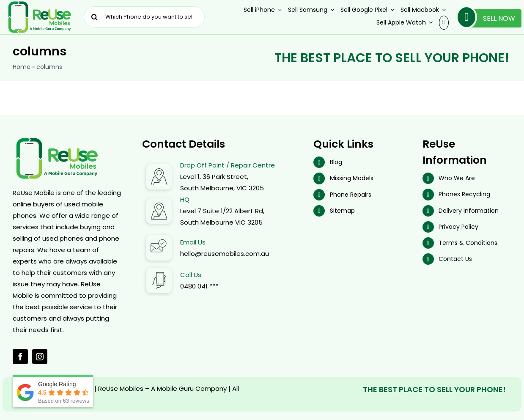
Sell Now (486, 18)
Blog (336, 162)
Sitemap (342, 211)
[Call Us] (159, 271)
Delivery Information (469, 211)
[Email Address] (159, 238)
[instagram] (40, 357)
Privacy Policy (458, 227)
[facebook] (20, 357)
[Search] (94, 17)
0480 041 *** (199, 286)
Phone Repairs (351, 195)
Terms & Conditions (468, 243)
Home (22, 67)
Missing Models (352, 178)
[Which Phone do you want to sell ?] (144, 17)
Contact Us (455, 259)
